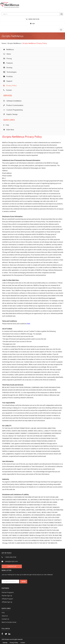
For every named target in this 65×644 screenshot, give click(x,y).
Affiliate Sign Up (7, 602)
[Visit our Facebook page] (2, 634)
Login (32, 23)
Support (8, 81)
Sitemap (5, 643)
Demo (7, 54)
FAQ (3, 613)
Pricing (8, 58)
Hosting (8, 67)
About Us (5, 616)
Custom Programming (13, 110)
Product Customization (13, 105)
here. (29, 324)
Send (23, 582)
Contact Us (12, 566)
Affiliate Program (7, 599)
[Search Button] (62, 14)
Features (8, 63)
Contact (8, 90)
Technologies (10, 72)
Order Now (9, 130)
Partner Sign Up (7, 596)
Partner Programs (8, 592)
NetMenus (9, 49)
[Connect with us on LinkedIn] (9, 634)
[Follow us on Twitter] (6, 634)
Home (4, 43)
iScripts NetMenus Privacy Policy (35, 43)
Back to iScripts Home (9, 622)
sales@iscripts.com (10, 561)
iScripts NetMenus (14, 43)
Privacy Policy (10, 85)
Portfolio (8, 76)
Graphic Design (10, 114)
